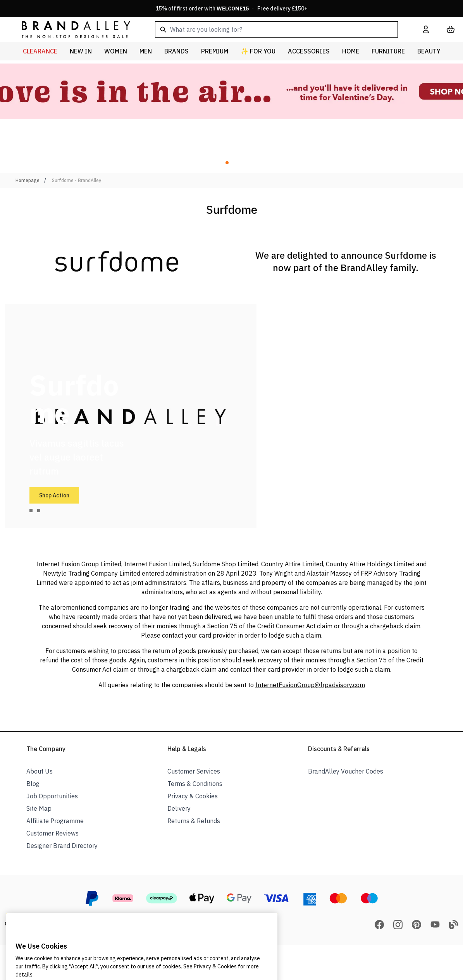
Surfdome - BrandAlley (77, 180)
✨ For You (258, 51)
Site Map (39, 808)
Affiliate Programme (55, 821)
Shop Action (54, 495)
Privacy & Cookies (193, 796)
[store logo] (70, 29)
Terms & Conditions (195, 784)
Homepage (28, 180)
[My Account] (426, 29)
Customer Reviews (52, 833)
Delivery (179, 808)
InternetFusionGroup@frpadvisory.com (310, 685)
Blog (33, 784)
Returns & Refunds (194, 821)
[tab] (31, 511)
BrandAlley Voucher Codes (346, 771)
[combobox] (276, 29)
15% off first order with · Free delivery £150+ (232, 9)
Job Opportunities (52, 796)
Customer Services (194, 771)
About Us (40, 771)
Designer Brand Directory (62, 846)
